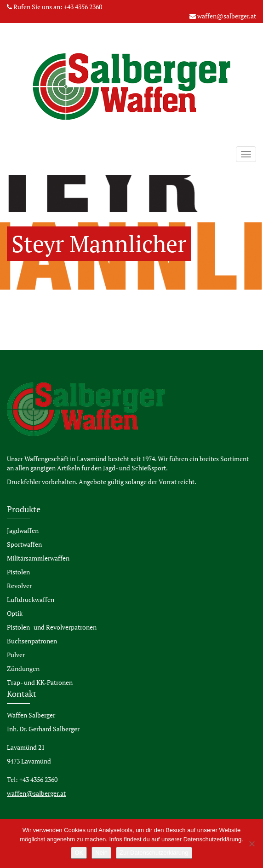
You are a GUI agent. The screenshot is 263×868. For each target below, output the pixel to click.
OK (79, 853)
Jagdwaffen (23, 530)
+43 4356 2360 (83, 7)
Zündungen (23, 668)
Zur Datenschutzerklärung (154, 853)
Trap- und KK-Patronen (40, 682)
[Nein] (252, 844)
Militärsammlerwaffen (38, 558)
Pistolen (18, 572)
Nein (101, 853)
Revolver (19, 586)
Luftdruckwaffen (31, 599)
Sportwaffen (24, 544)
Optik (15, 613)
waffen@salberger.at (227, 16)
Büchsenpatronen (32, 641)
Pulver (16, 655)
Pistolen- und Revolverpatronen (52, 627)
